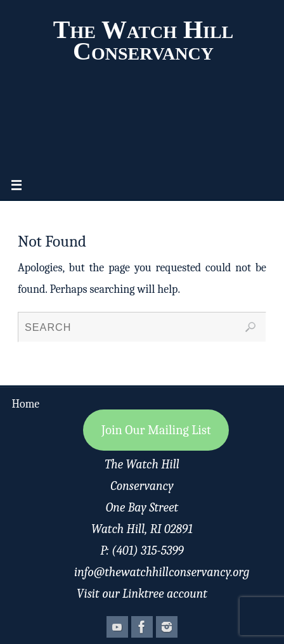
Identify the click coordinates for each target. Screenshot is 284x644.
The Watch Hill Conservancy (144, 41)
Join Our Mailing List (156, 430)
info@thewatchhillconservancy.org (162, 572)
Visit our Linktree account (142, 594)
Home (26, 404)
